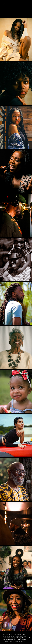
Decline (23, 641)
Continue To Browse (15, 641)
